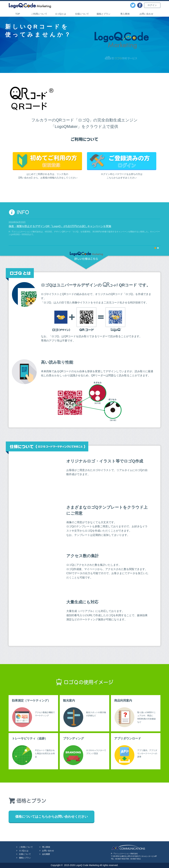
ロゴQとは (61, 14)
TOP (18, 14)
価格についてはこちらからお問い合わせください (51, 817)
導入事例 (125, 14)
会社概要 (46, 854)
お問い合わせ (146, 14)
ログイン (152, 5)
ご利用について (39, 14)
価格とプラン (103, 14)
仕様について (82, 14)
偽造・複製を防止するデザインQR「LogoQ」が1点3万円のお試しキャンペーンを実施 (60, 226)
